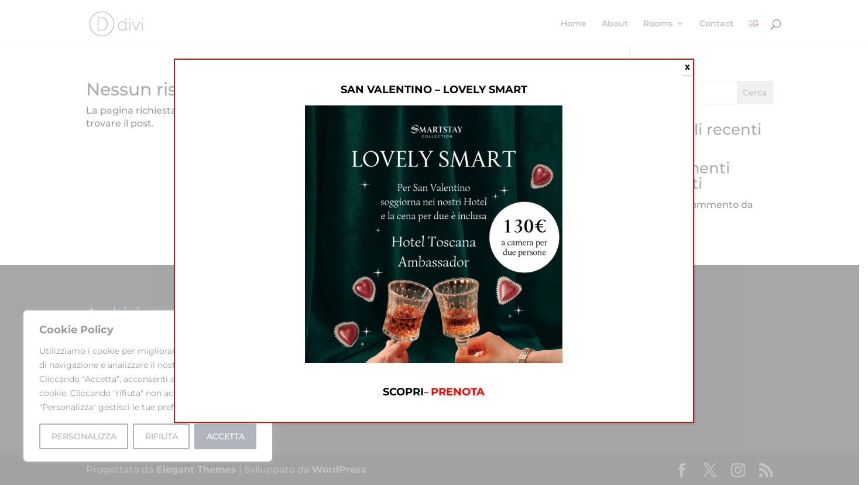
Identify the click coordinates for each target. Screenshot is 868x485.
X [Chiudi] (687, 67)
